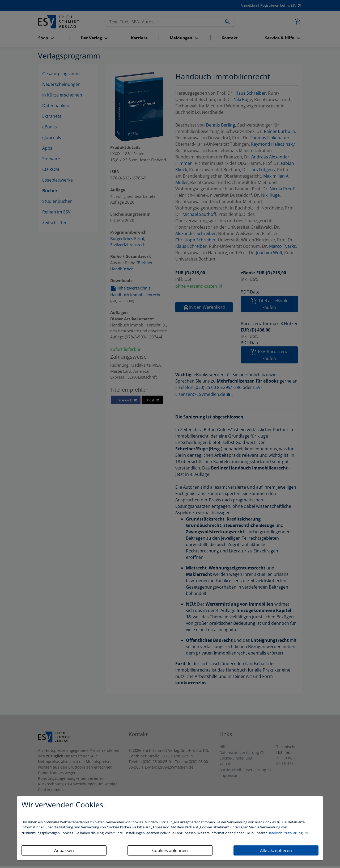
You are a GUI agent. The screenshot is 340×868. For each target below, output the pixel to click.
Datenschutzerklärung (285, 833)
